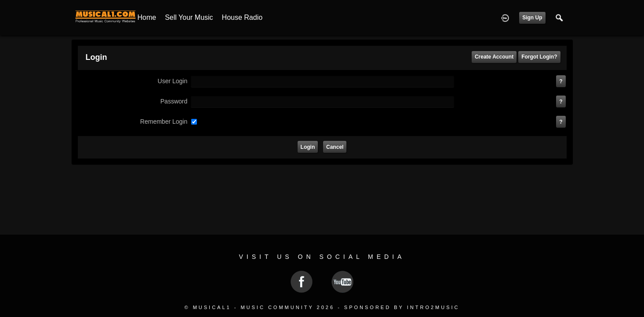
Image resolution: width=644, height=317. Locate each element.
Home (147, 17)
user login (173, 81)
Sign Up (532, 18)
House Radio (242, 17)
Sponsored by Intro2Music (402, 307)
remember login (164, 122)
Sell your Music (189, 17)
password (174, 101)
